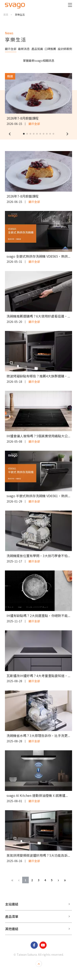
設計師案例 (65, 49)
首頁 (6, 15)
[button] (10, 134)
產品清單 (12, 916)
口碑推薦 (50, 49)
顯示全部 (11, 49)
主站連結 (12, 904)
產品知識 (37, 49)
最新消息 (24, 49)
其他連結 (12, 929)
